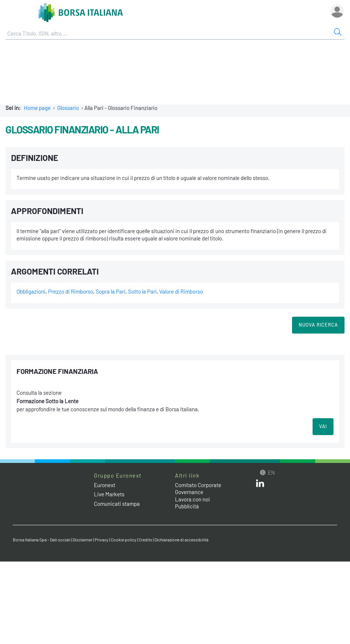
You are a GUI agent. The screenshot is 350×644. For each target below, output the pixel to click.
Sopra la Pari (111, 291)
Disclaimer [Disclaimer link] (83, 540)
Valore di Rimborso (181, 291)
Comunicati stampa (117, 504)
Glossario (68, 108)
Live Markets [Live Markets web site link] (109, 494)
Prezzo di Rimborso (71, 291)
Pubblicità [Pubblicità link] (187, 506)
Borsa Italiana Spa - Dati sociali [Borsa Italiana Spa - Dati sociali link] (42, 540)
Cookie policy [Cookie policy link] (124, 540)
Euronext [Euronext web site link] (105, 485)
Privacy (102, 540)
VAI (323, 426)
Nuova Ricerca (318, 325)
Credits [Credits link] (145, 540)
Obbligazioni (31, 291)
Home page (37, 108)
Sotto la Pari (142, 291)
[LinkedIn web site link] (260, 485)
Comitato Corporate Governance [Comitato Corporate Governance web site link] (198, 489)
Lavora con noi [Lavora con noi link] (192, 499)
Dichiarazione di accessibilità (181, 540)
